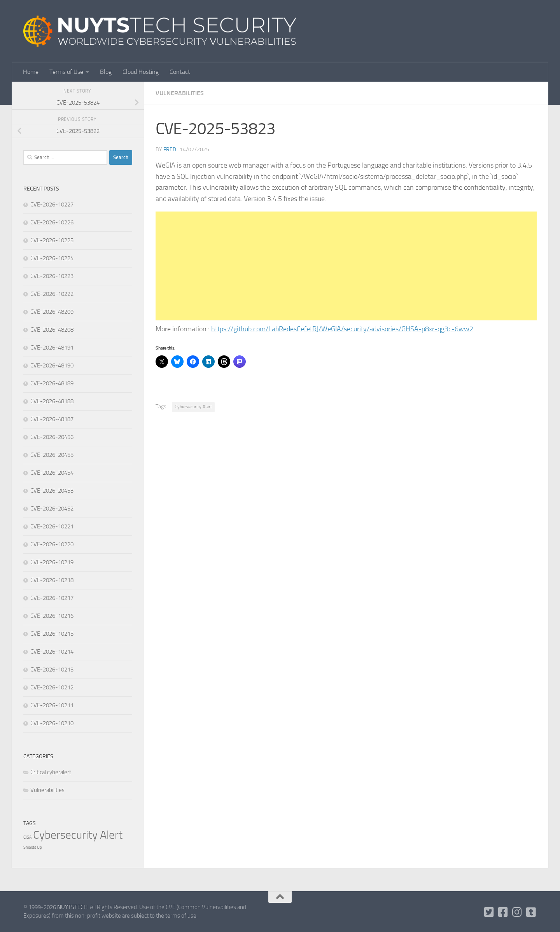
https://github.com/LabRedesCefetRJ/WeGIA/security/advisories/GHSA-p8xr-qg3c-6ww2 (342, 329)
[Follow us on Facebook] (503, 912)
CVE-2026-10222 (52, 294)
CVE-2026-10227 (52, 205)
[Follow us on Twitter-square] (489, 912)
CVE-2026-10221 (52, 526)
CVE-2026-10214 (52, 652)
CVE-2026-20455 (52, 455)
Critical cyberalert (51, 772)
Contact (180, 72)
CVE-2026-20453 (52, 491)
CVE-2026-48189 (52, 383)
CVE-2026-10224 (52, 258)
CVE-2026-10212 (52, 687)
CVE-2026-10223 (52, 276)
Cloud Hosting (141, 72)
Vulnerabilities (180, 93)
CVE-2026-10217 (52, 598)
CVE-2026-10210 (52, 723)
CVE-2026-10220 (52, 544)
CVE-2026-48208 (52, 330)
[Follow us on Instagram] (517, 912)
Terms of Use (66, 72)
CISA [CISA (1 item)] (28, 837)
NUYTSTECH (72, 907)
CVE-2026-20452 (52, 509)
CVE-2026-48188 (52, 401)
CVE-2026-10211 (52, 705)
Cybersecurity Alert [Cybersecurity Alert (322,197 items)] (78, 835)
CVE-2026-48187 (52, 419)
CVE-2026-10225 (52, 240)
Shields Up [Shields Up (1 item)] (33, 847)
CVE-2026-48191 (52, 348)
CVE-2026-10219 (52, 562)
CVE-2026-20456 (52, 437)
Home (31, 72)
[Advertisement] (346, 266)
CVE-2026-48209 (52, 312)
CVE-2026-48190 (52, 365)
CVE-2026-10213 (52, 670)
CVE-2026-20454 (52, 473)
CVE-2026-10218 (52, 580)
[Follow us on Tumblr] (531, 912)
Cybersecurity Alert (193, 407)
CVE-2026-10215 (52, 634)
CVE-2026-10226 (52, 222)
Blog (106, 72)
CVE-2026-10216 (52, 616)
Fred (170, 150)
